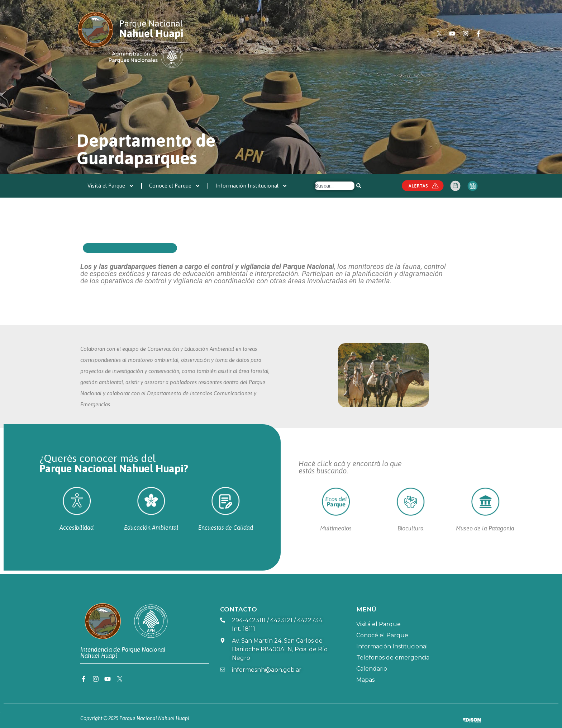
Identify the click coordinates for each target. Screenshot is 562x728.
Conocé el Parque (175, 186)
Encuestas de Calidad (226, 528)
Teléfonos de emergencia (393, 658)
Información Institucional (251, 186)
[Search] (359, 186)
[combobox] (335, 186)
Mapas (365, 680)
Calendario (372, 669)
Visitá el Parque (111, 186)
